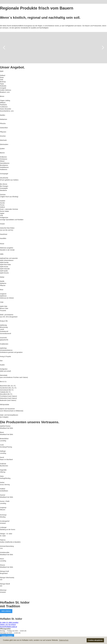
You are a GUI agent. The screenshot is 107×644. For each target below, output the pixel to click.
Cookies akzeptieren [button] (95, 640)
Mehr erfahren (6, 611)
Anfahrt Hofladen (7, 636)
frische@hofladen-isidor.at (8, 627)
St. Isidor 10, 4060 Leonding (9, 622)
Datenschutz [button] (64, 640)
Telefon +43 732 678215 (8, 625)
